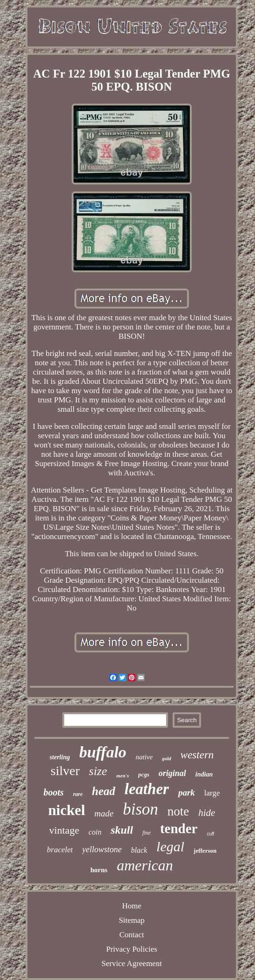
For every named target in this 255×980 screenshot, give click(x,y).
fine (147, 833)
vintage (64, 830)
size (98, 771)
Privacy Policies (132, 949)
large (212, 793)
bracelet (60, 850)
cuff (210, 834)
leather (147, 789)
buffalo (103, 752)
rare (78, 794)
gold (167, 758)
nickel (67, 810)
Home (132, 906)
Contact (132, 935)
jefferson (205, 851)
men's (123, 776)
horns (99, 870)
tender (179, 829)
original (172, 773)
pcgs (144, 774)
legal (170, 846)
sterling (60, 757)
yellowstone (102, 849)
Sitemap (132, 920)
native (144, 757)
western (197, 755)
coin (95, 832)
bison (141, 809)
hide (207, 813)
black (139, 850)
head (104, 791)
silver (65, 771)
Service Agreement (132, 964)
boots (54, 792)
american (145, 865)
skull (122, 830)
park (187, 793)
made (104, 813)
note (178, 811)
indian (204, 774)
